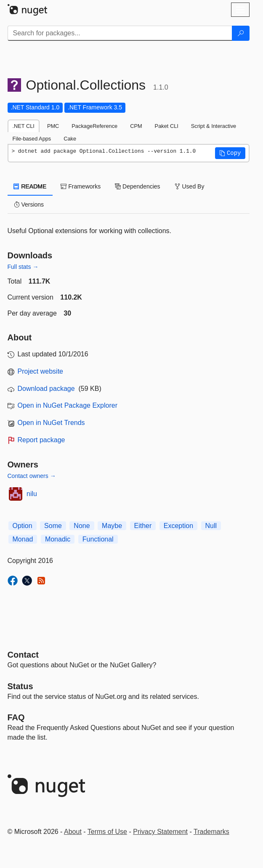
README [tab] (30, 186)
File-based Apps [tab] (32, 139)
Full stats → (23, 267)
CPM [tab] (136, 126)
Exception (178, 526)
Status (20, 686)
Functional (98, 539)
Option (23, 526)
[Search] (241, 33)
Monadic (58, 539)
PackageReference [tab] (94, 126)
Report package (41, 440)
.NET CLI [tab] (24, 126)
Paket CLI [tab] (167, 126)
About (73, 832)
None (82, 526)
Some (53, 526)
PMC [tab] (53, 126)
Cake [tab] (70, 139)
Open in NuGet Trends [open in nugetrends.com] (51, 423)
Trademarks (211, 832)
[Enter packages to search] (120, 33)
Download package (46, 389)
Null (211, 526)
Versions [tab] (29, 204)
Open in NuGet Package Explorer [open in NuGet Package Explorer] (68, 405)
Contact (23, 655)
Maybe (112, 526)
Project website (41, 371)
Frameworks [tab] (81, 186)
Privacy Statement (160, 832)
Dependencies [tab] (137, 186)
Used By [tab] (190, 186)
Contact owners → (32, 476)
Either (143, 526)
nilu (32, 494)
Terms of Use (107, 832)
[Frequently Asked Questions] (16, 717)
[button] (230, 153)
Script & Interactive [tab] (214, 126)
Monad (23, 539)
